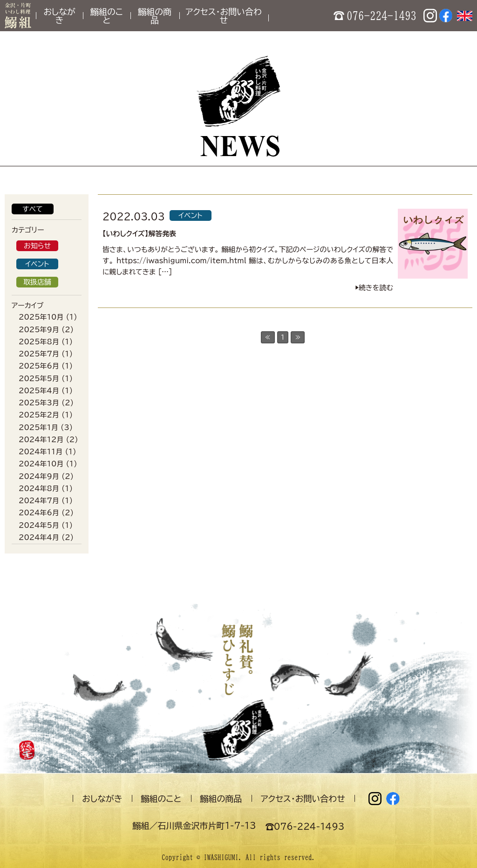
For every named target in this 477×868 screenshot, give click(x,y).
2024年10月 (41, 464)
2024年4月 (39, 537)
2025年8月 (39, 342)
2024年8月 (39, 489)
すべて (33, 209)
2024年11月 (41, 452)
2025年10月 (41, 317)
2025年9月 (39, 330)
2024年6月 (39, 513)
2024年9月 (39, 476)
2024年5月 (39, 525)
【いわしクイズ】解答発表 (139, 234)
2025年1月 (38, 427)
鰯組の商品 (155, 16)
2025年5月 (39, 379)
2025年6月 (39, 366)
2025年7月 (39, 354)
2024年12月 (41, 440)
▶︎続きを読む (374, 288)
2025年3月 (39, 403)
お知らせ (37, 246)
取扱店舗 (37, 282)
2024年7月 (39, 501)
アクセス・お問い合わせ (224, 16)
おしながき (59, 16)
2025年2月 (39, 415)
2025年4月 (39, 391)
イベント (37, 264)
